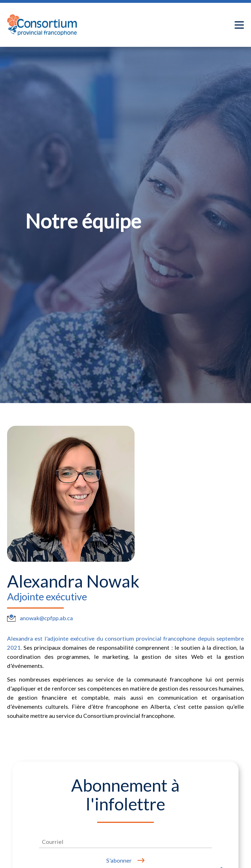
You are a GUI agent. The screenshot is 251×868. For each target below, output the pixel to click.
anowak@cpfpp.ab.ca (46, 618)
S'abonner (119, 860)
